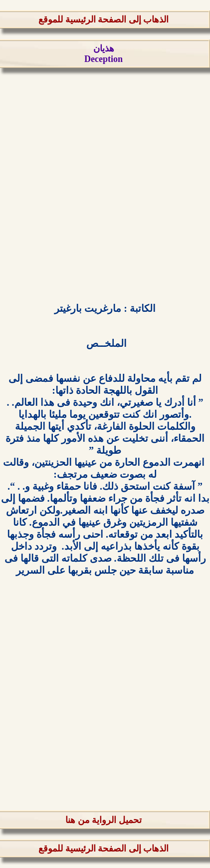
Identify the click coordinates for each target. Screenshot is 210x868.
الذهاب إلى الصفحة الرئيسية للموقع (104, 19)
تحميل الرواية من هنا (104, 820)
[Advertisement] (105, 184)
